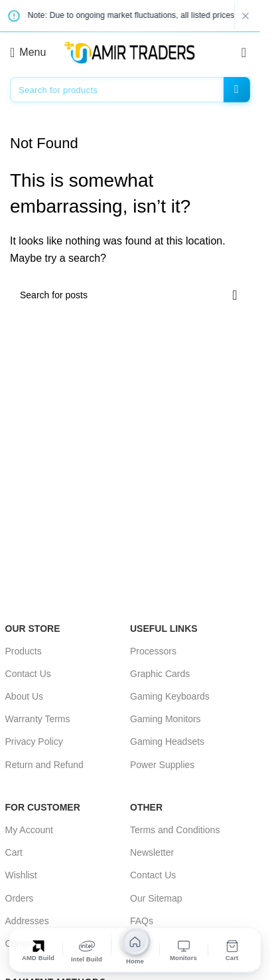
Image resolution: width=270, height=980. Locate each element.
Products (24, 651)
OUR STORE (33, 629)
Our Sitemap (156, 898)
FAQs (142, 921)
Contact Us (28, 674)
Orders (20, 898)
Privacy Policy (34, 741)
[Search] (130, 90)
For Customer (43, 807)
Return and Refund (44, 765)
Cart (14, 852)
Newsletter (152, 852)
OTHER (146, 807)
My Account (29, 830)
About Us (25, 696)
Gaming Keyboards (170, 696)
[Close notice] (245, 16)
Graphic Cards (160, 674)
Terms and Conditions (175, 830)
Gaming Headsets (167, 741)
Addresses (27, 921)
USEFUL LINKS (164, 629)
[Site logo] (130, 51)
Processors (153, 651)
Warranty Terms (38, 719)
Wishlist (21, 875)
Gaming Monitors (166, 719)
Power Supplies (162, 765)
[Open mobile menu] (28, 52)
